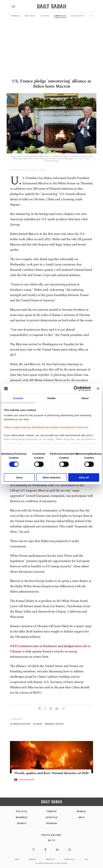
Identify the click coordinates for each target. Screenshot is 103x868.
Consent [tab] (18, 398)
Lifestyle (52, 817)
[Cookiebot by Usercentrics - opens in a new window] (76, 389)
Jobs (17, 859)
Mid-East (30, 16)
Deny (19, 477)
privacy (33, 859)
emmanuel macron (54, 724)
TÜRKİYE (51, 811)
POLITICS (22, 811)
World (16, 16)
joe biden (37, 724)
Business (22, 817)
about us (50, 859)
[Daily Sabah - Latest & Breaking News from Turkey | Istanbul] (52, 6)
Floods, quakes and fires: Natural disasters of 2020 (51, 773)
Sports (22, 823)
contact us (70, 859)
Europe (45, 16)
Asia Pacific (78, 16)
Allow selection (51, 477)
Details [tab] (51, 398)
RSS (86, 859)
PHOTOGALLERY (27, 780)
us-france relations (20, 724)
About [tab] (85, 398)
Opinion (51, 823)
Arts (81, 817)
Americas (60, 16)
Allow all (84, 477)
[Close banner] (98, 389)
